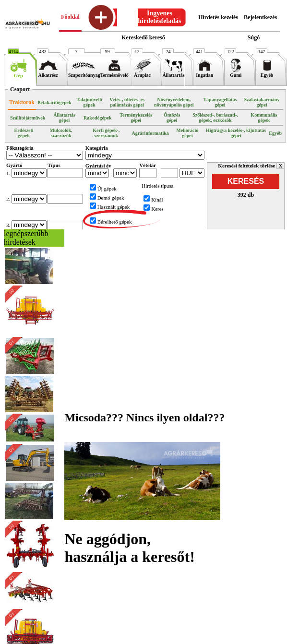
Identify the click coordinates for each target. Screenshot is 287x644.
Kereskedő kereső (143, 37)
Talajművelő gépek (90, 102)
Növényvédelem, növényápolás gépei (174, 102)
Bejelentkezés (260, 17)
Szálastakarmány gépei (262, 102)
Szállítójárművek (28, 118)
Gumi (236, 73)
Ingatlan (205, 73)
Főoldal (70, 17)
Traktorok (22, 102)
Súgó (254, 37)
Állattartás (173, 73)
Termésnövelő (114, 73)
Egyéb (267, 73)
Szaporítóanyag (84, 73)
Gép (18, 73)
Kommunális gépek (264, 118)
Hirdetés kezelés (218, 17)
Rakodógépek (97, 118)
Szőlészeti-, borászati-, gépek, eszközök (215, 118)
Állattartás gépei (64, 118)
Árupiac (142, 73)
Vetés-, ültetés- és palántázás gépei (127, 102)
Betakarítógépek (54, 102)
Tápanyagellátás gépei (220, 102)
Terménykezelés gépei (136, 118)
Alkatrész (48, 73)
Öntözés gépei (172, 118)
